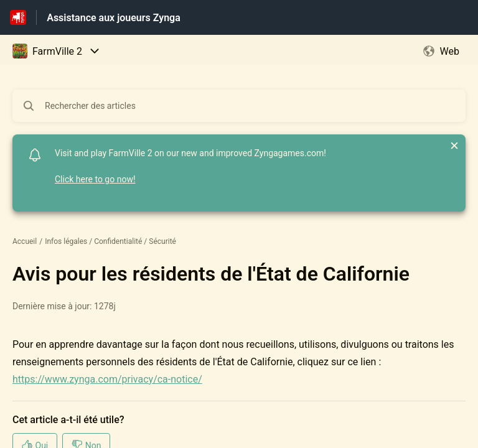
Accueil (25, 241)
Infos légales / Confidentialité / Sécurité (110, 241)
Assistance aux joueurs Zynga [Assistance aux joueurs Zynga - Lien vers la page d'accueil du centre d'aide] (114, 18)
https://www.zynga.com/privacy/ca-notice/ (107, 379)
